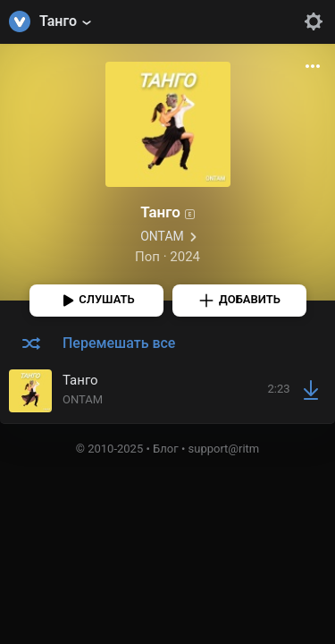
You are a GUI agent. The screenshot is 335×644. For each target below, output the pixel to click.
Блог (166, 449)
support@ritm (224, 449)
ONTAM (162, 236)
